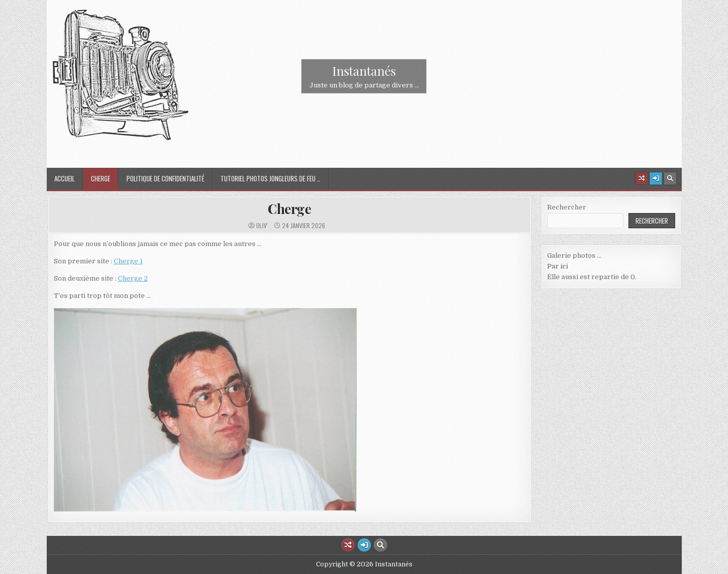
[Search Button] (670, 178)
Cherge (101, 178)
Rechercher (567, 207)
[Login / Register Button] (656, 178)
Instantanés (364, 71)
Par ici (558, 266)
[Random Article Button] (642, 178)
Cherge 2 (133, 278)
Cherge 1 (128, 261)
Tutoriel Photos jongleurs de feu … (271, 178)
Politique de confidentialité (165, 178)
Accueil (65, 178)
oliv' (262, 226)
